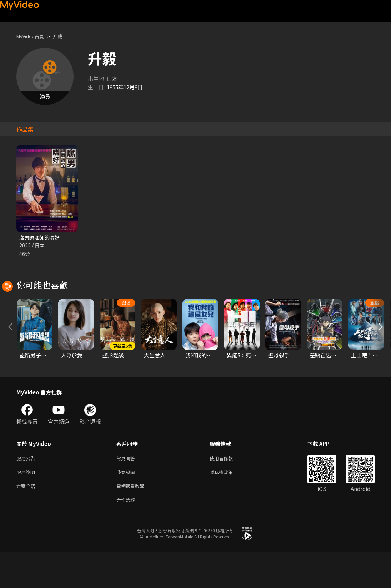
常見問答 (127, 491)
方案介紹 (27, 521)
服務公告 (27, 491)
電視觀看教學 (132, 521)
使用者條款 (227, 491)
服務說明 (27, 506)
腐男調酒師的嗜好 (41, 238)
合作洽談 (127, 536)
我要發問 (127, 506)
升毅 (63, 36)
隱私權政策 (227, 506)
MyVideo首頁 (33, 36)
